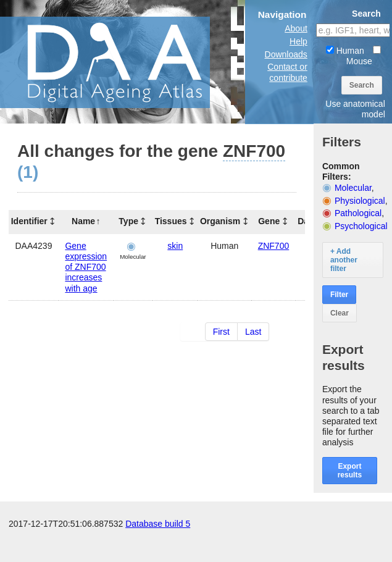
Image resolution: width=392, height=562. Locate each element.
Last (253, 332)
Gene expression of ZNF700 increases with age (86, 267)
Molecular (353, 188)
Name (83, 221)
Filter (339, 295)
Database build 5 (158, 550)
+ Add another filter (344, 260)
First (221, 332)
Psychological (361, 226)
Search (362, 85)
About (296, 28)
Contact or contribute (287, 72)
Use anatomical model (355, 109)
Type (128, 221)
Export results (350, 471)
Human (345, 51)
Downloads (286, 54)
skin (175, 246)
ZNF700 (274, 246)
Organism (220, 221)
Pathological (358, 213)
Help (298, 41)
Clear (340, 313)
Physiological (360, 201)
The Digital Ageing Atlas (123, 62)
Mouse (364, 56)
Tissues (171, 221)
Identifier (29, 221)
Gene (269, 221)
